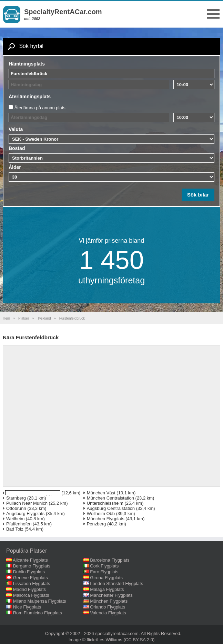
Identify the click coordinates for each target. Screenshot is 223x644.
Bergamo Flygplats (32, 566)
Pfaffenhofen (19, 524)
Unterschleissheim (105, 503)
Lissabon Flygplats (32, 583)
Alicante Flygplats (30, 560)
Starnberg (16, 498)
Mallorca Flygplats (31, 595)
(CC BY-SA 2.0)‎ (139, 640)
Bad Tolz (15, 529)
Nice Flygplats (27, 607)
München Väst (101, 493)
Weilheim (15, 519)
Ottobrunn (16, 508)
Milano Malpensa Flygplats (40, 601)
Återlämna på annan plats (40, 108)
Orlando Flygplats (108, 607)
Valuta (16, 129)
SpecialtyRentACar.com (63, 12)
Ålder (15, 167)
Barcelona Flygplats (110, 560)
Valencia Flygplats (108, 613)
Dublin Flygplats (29, 572)
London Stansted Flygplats (116, 583)
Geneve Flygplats (31, 578)
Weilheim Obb (101, 514)
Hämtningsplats (27, 64)
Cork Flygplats (104, 566)
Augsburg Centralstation (111, 508)
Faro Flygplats (104, 572)
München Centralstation (110, 498)
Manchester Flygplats (111, 595)
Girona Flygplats (106, 578)
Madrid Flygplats (29, 589)
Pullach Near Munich (27, 503)
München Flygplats (106, 519)
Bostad (17, 148)
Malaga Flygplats (107, 589)
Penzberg (97, 524)
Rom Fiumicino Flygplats (38, 613)
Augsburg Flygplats (25, 514)
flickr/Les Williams (105, 640)
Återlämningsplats (30, 97)
